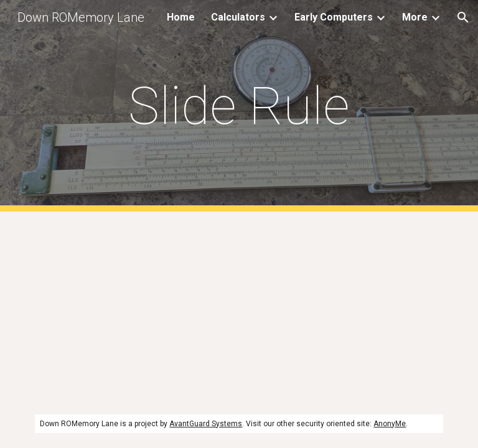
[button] (463, 17)
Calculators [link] (238, 17)
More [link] (415, 17)
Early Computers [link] (334, 17)
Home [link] (181, 17)
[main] (239, 106)
